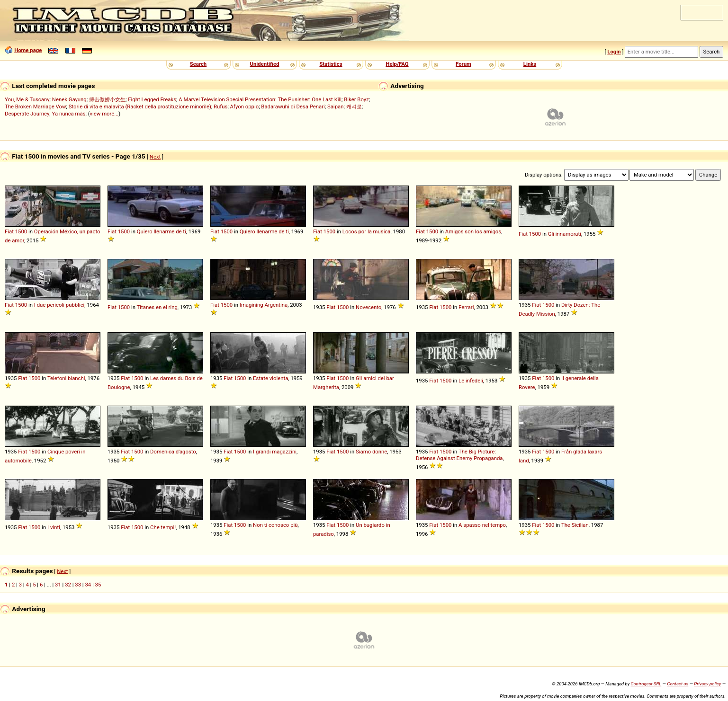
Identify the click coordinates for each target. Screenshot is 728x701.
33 (78, 585)
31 (58, 585)
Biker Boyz (356, 99)
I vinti (54, 527)
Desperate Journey (27, 114)
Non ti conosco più (275, 525)
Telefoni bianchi (66, 378)
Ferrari (466, 307)
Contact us (678, 684)
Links (530, 64)
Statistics (331, 64)
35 (98, 585)
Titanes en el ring (157, 307)
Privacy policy (707, 684)
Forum (463, 64)
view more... (104, 114)
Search (198, 64)
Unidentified (265, 64)
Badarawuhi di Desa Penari (293, 106)
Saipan (335, 106)
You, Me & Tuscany (27, 99)
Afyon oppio (245, 106)
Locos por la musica (367, 231)
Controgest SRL (646, 684)
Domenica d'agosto (173, 452)
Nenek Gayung (69, 99)
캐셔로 (354, 106)
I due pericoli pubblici (59, 305)
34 (88, 585)
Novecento (368, 307)
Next (155, 157)
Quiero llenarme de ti (162, 231)
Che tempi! (163, 527)
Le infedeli (471, 381)
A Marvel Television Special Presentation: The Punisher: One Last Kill (260, 99)
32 (68, 585)
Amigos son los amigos (473, 231)
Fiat (9, 231)
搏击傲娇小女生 (107, 99)
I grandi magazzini (275, 452)
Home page (28, 50)
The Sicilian (575, 525)
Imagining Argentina (264, 305)
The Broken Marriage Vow (36, 106)
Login (614, 52)
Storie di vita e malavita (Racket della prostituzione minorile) (140, 106)
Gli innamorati (565, 234)
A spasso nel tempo (482, 525)
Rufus (220, 106)
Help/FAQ (397, 64)
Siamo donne (371, 452)
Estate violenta (270, 378)
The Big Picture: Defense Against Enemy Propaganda (459, 455)
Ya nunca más (69, 114)
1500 (21, 231)
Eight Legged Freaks (152, 99)
